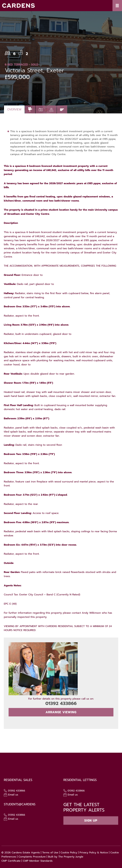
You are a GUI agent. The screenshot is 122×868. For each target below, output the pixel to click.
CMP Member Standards (38, 861)
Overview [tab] (14, 109)
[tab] (30, 109)
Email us (11, 795)
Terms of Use (50, 853)
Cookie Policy (69, 853)
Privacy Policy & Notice (94, 853)
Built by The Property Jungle (66, 857)
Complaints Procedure (32, 857)
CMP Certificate (11, 861)
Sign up (91, 821)
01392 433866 (61, 703)
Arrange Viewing (61, 712)
